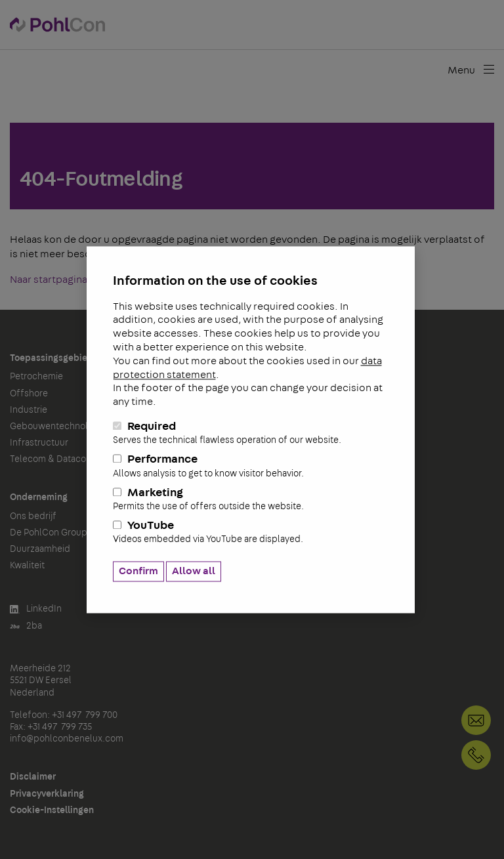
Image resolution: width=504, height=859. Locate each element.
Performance (251, 467)
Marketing (251, 499)
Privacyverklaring (47, 794)
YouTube (251, 533)
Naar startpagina (49, 280)
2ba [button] (26, 626)
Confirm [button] (138, 571)
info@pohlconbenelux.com (67, 739)
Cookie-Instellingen (52, 810)
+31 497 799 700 (476, 755)
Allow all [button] (194, 571)
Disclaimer (33, 777)
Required (251, 433)
